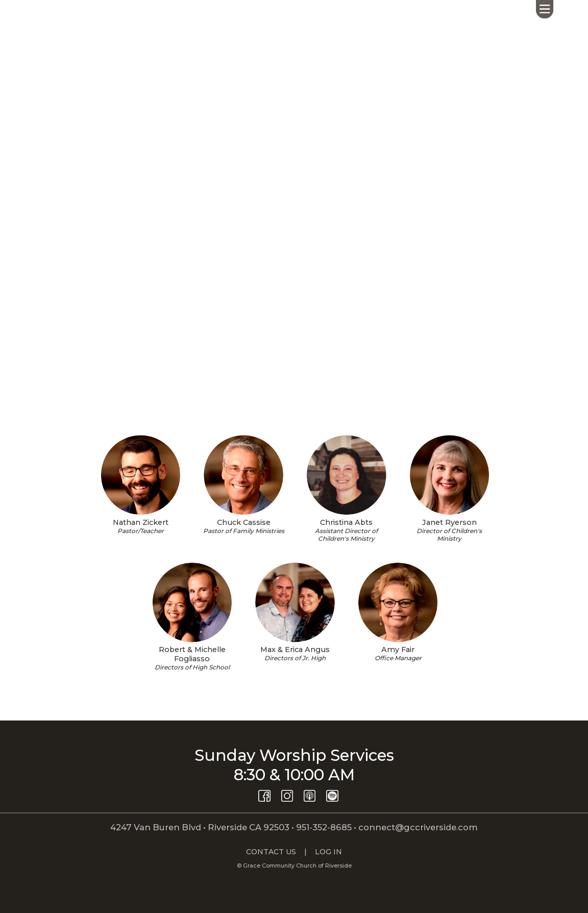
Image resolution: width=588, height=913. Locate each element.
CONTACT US (271, 852)
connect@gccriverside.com (418, 827)
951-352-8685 (324, 827)
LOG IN (328, 852)
